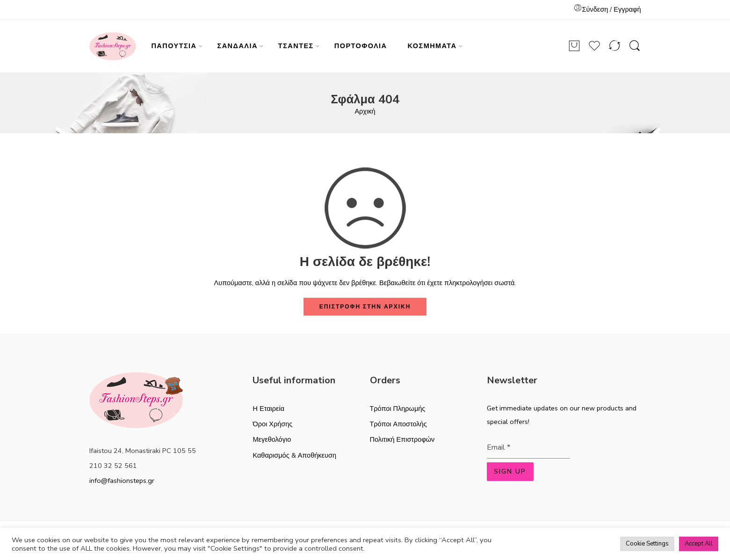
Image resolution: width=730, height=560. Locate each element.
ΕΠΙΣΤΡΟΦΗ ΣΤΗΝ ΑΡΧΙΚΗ (365, 307)
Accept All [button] (699, 544)
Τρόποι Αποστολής (398, 424)
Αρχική (365, 111)
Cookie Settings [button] (647, 544)
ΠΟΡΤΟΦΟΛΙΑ (361, 46)
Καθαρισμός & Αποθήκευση (294, 455)
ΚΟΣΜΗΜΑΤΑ (432, 46)
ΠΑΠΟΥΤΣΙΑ (174, 46)
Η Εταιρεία (268, 409)
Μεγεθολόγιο (272, 439)
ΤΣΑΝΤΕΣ (296, 46)
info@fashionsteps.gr (122, 481)
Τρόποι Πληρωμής (398, 409)
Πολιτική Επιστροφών (402, 439)
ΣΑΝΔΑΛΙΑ (238, 46)
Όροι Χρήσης (272, 424)
